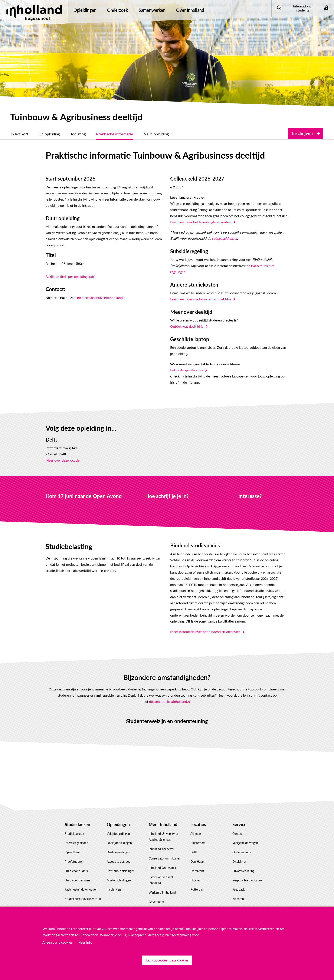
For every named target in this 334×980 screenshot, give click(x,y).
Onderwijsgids (242, 852)
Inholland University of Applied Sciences (163, 837)
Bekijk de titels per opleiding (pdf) (70, 276)
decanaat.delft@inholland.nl (170, 701)
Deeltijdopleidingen (119, 843)
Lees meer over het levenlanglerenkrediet (201, 222)
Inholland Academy (161, 849)
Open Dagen (73, 852)
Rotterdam (197, 889)
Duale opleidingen (118, 852)
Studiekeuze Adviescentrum (83, 899)
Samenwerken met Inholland (161, 880)
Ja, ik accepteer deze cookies (167, 960)
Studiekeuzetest (75, 834)
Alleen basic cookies (57, 942)
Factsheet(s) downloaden (81, 889)
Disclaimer (239, 862)
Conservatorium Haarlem (165, 858)
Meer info (85, 942)
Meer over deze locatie (63, 460)
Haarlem (196, 880)
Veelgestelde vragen (245, 843)
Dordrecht (197, 871)
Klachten (238, 899)
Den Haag (197, 862)
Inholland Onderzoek (162, 868)
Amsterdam (198, 843)
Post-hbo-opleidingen (121, 871)
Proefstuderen (74, 862)
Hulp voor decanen (77, 880)
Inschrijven (302, 133)
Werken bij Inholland (162, 892)
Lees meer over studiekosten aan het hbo (201, 299)
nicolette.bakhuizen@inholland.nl (102, 298)
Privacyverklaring (243, 871)
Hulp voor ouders (76, 871)
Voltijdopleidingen (118, 834)
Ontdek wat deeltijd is (187, 326)
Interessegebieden (76, 843)
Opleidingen (118, 824)
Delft (194, 852)
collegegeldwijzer (224, 238)
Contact (238, 834)
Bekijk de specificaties (186, 370)
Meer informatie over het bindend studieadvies (205, 632)
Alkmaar (196, 834)
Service (239, 824)
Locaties (198, 824)
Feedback (239, 889)
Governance (157, 902)
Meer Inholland (163, 824)
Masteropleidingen (119, 880)
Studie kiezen (77, 824)
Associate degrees (118, 862)
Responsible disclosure (247, 880)
